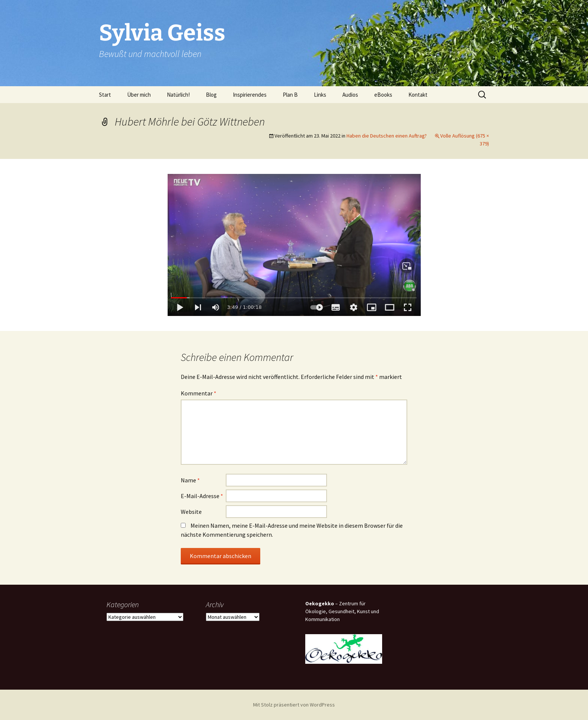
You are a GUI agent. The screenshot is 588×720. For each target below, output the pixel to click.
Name (190, 480)
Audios (350, 95)
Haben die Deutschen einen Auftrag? (387, 136)
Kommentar (199, 393)
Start (105, 95)
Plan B (290, 95)
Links (320, 95)
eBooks (383, 95)
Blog (211, 95)
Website (191, 512)
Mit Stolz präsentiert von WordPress (294, 705)
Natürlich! (178, 95)
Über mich (139, 95)
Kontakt (418, 95)
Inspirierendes (250, 95)
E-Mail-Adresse (202, 496)
